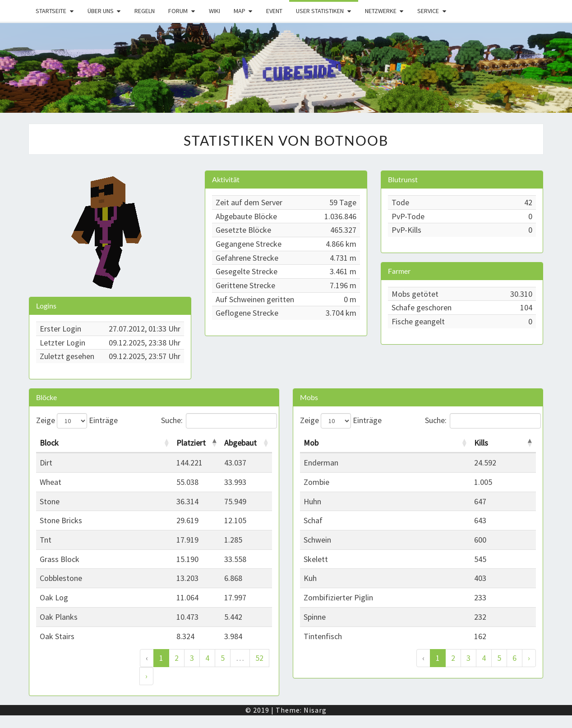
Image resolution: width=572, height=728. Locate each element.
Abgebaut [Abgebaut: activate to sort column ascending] (240, 443)
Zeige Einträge (77, 421)
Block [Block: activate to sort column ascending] (49, 443)
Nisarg (315, 710)
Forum (178, 11)
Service (428, 11)
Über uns (101, 11)
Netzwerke (381, 11)
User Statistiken (320, 11)
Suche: (217, 421)
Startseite (51, 11)
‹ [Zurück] (147, 658)
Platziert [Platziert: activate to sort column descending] (191, 443)
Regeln (145, 11)
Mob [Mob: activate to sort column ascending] (311, 443)
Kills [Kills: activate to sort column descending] (481, 443)
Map (240, 11)
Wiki (214, 11)
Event (274, 11)
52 (259, 658)
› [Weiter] (146, 676)
